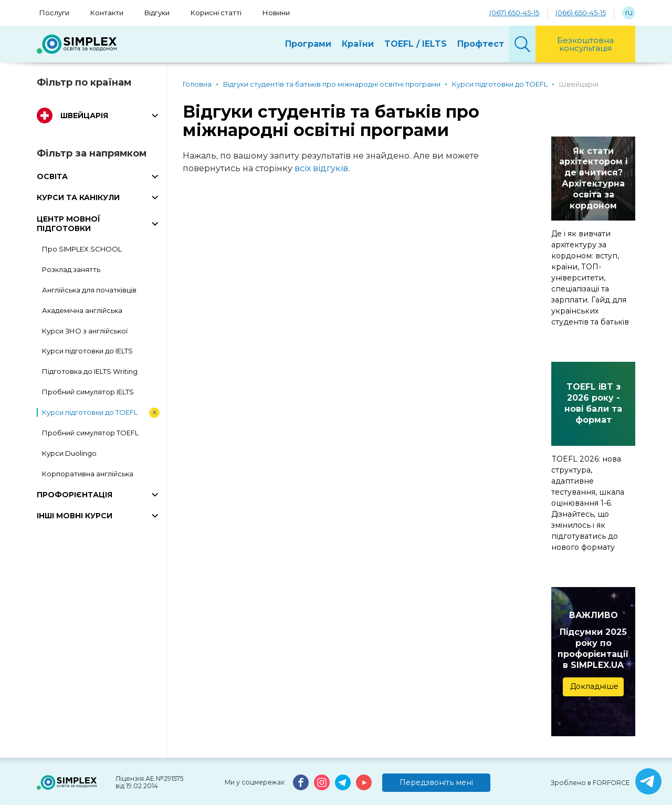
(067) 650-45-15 (514, 13)
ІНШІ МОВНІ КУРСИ (75, 516)
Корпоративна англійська (88, 474)
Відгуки (157, 13)
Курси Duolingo (69, 453)
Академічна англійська (82, 310)
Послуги (54, 13)
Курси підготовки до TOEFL (90, 412)
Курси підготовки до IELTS (87, 351)
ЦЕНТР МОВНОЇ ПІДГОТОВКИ (69, 224)
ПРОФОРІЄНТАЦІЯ (75, 495)
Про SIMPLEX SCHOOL (82, 249)
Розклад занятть (71, 269)
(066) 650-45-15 (581, 13)
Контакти (107, 13)
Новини (276, 13)
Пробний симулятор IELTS (88, 392)
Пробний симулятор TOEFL (90, 433)
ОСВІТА (52, 176)
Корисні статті (216, 13)
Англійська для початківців (89, 290)
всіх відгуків (321, 168)
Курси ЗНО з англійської (85, 331)
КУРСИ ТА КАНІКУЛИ (78, 197)
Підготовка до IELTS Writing (90, 371)
